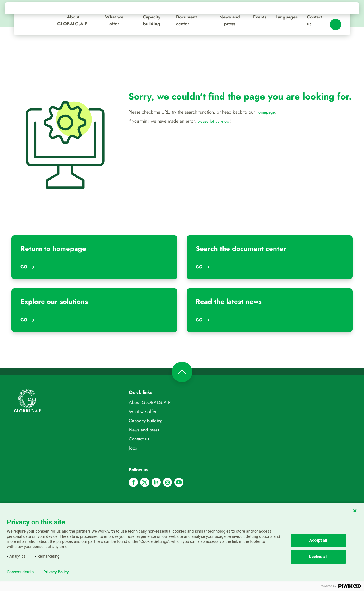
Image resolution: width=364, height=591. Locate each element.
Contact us (315, 20)
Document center (186, 20)
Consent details (21, 572)
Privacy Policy (56, 572)
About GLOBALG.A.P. (73, 20)
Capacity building (152, 20)
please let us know (215, 121)
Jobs (133, 448)
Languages (287, 17)
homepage (266, 112)
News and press (230, 20)
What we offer (114, 20)
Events (260, 17)
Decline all (318, 557)
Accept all (318, 540)
